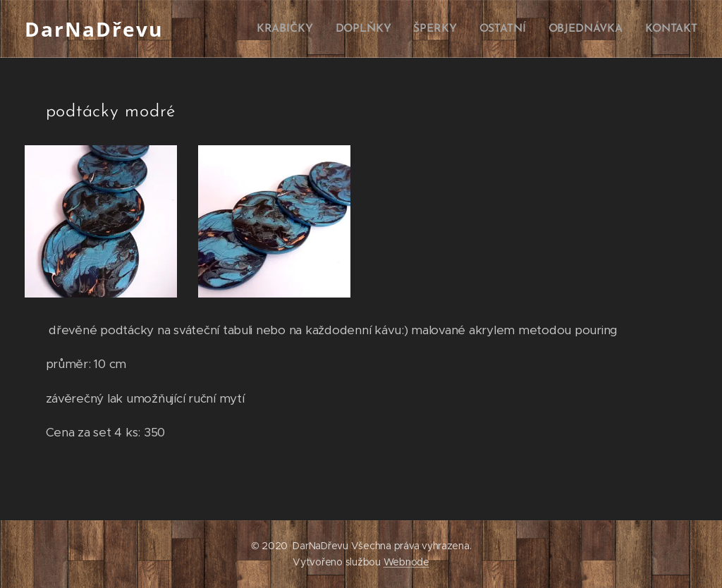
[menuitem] (293, 29)
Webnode (406, 562)
